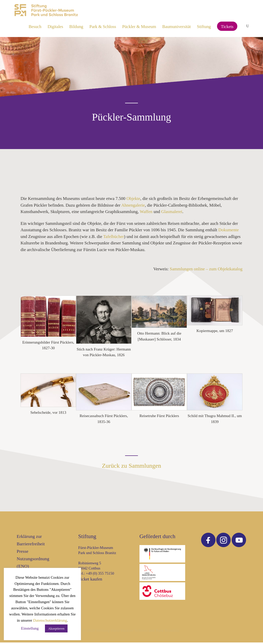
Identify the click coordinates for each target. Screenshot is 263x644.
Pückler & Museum (139, 27)
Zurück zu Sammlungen (132, 467)
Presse (22, 553)
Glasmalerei (172, 213)
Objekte (133, 200)
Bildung (76, 27)
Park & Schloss (103, 27)
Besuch (35, 27)
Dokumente (228, 231)
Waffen (146, 213)
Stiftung (204, 27)
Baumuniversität (177, 27)
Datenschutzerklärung (50, 620)
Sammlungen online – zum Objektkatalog (206, 270)
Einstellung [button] (30, 628)
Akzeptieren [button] (56, 628)
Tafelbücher (114, 238)
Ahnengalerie (133, 207)
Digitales (55, 27)
